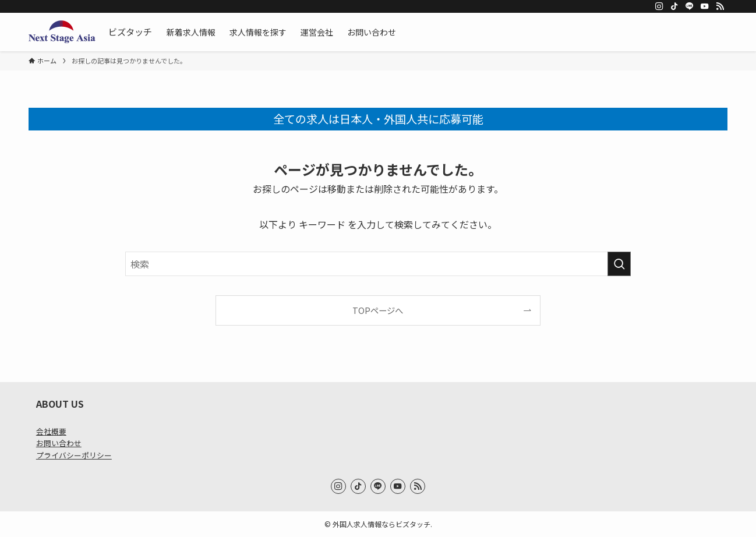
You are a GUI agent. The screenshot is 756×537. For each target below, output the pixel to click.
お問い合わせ (59, 443)
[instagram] (659, 6)
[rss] (720, 6)
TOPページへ (378, 310)
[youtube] (705, 6)
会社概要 (51, 431)
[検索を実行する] (619, 264)
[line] (690, 6)
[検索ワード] (378, 264)
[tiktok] (674, 6)
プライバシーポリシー (74, 455)
